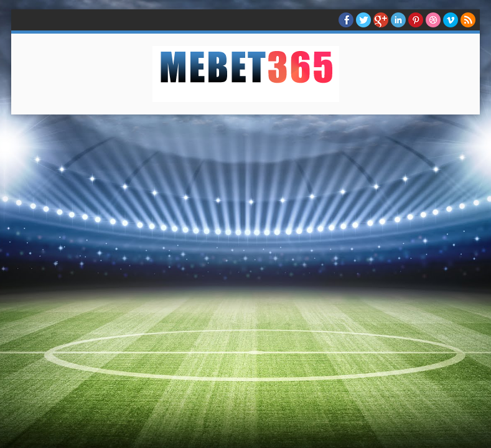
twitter (363, 20)
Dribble (433, 20)
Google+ (381, 20)
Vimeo (451, 20)
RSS (468, 20)
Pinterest (416, 20)
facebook (346, 20)
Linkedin (398, 20)
